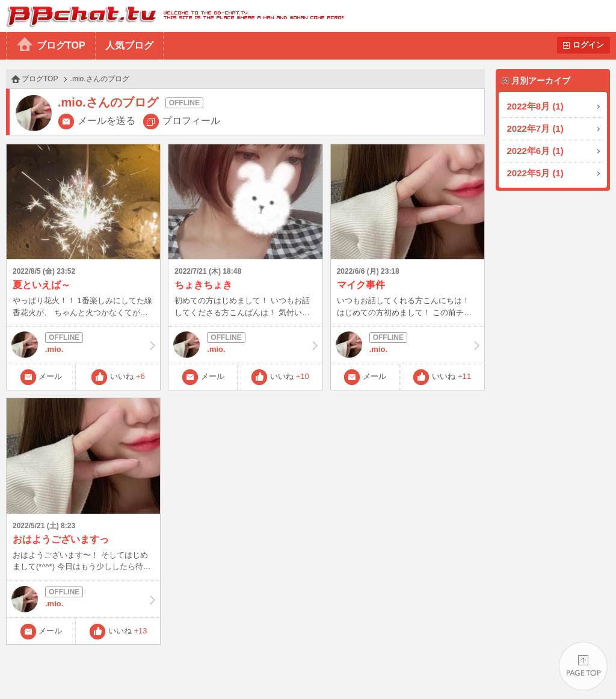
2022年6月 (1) (535, 151)
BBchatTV (172, 16)
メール (50, 376)
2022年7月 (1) (535, 128)
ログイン (588, 45)
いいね (128, 376)
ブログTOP (61, 45)
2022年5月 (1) (535, 173)
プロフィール (191, 121)
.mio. (83, 345)
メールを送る (106, 121)
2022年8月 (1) (535, 106)
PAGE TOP (583, 666)
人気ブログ (129, 45)
